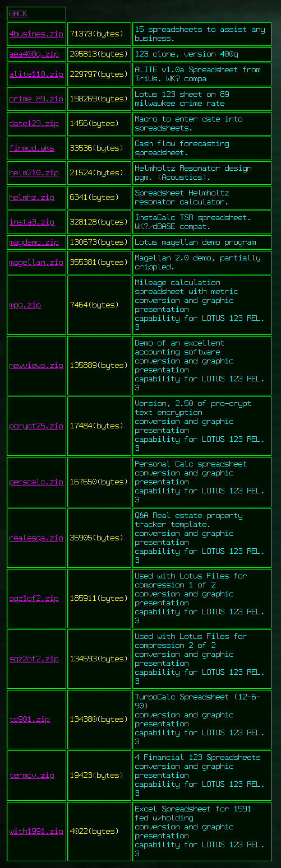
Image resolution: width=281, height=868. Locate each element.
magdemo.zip (34, 242)
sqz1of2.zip (34, 599)
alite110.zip (36, 74)
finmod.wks (32, 148)
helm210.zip (34, 173)
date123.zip (34, 124)
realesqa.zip (36, 538)
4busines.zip (36, 34)
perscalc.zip (36, 482)
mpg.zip (25, 305)
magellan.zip (36, 263)
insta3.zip (32, 222)
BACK (19, 14)
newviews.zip (36, 366)
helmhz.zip (32, 198)
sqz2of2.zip (34, 659)
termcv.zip (32, 776)
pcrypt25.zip (36, 426)
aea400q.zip (34, 54)
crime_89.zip (36, 99)
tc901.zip (30, 720)
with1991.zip (36, 832)
